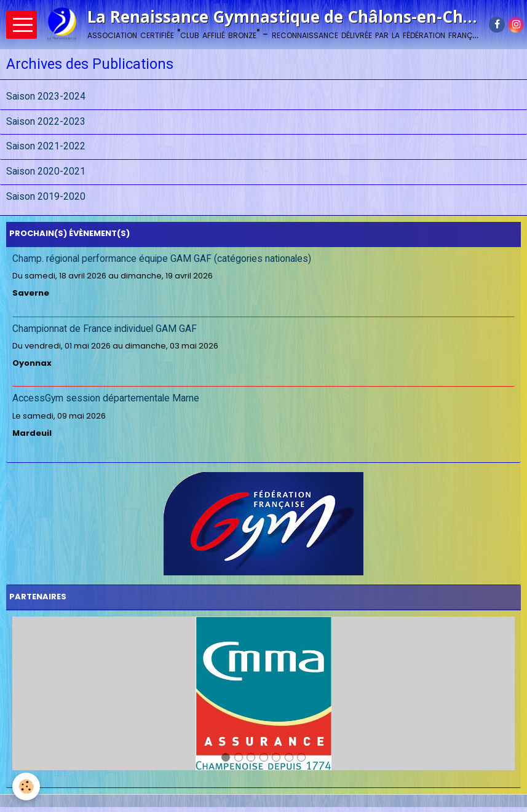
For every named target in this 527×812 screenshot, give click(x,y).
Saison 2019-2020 (46, 197)
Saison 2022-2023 (46, 122)
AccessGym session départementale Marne (106, 398)
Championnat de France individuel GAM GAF (105, 329)
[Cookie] (26, 786)
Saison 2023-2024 (46, 97)
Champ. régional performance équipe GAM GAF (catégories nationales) (162, 259)
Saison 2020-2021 (46, 171)
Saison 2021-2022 (46, 147)
